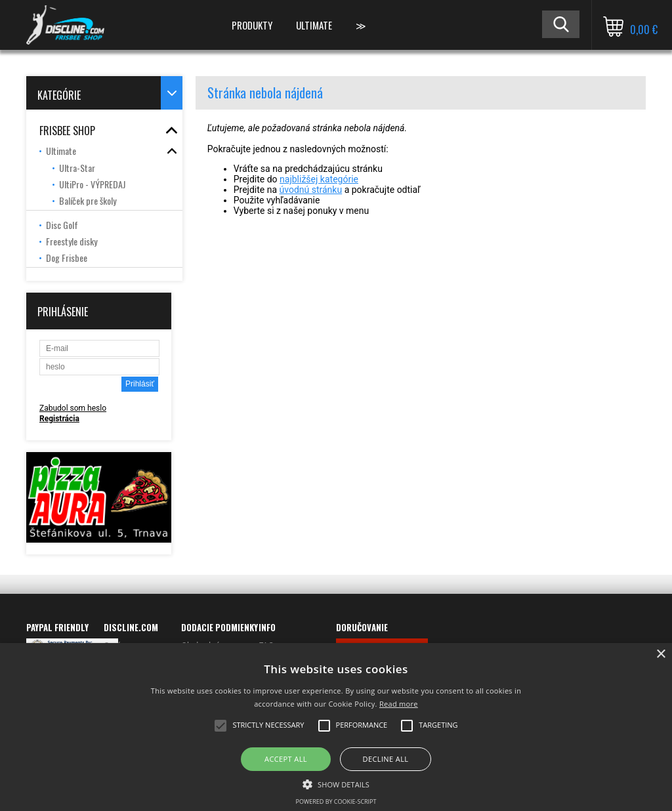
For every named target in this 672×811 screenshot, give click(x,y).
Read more (399, 704)
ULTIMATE (314, 25)
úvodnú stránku (311, 190)
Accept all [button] (286, 759)
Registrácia (59, 419)
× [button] (661, 655)
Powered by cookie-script (336, 801)
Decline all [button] (386, 759)
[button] (336, 783)
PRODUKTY (252, 25)
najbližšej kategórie (319, 179)
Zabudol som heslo (73, 408)
